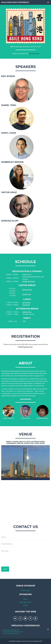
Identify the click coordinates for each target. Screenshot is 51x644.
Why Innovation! (26, 602)
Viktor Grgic (27, 312)
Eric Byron (26, 305)
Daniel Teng (27, 294)
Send (5, 569)
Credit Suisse (25, 590)
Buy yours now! (34, 53)
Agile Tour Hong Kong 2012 (12, 633)
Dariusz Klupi (27, 290)
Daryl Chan (26, 302)
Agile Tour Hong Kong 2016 (12, 630)
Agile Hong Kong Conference (15, 2)
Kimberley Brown (29, 281)
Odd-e (25, 599)
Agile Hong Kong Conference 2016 (14, 632)
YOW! (25, 605)
